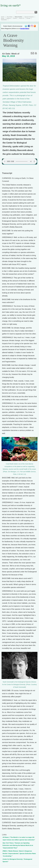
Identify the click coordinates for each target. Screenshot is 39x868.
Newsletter (4, 20)
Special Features (29, 17)
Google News (25, 29)
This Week (9, 17)
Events (15, 18)
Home (3, 17)
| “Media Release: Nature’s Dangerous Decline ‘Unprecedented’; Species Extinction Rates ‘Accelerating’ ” (19, 854)
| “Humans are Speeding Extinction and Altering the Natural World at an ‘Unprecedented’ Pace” (18, 845)
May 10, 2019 (8, 56)
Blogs (3, 18)
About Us (22, 18)
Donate (28, 18)
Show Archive (18, 17)
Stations (9, 18)
